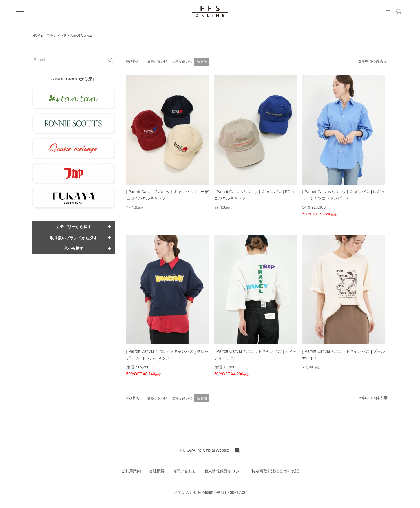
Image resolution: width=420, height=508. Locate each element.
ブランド (53, 36)
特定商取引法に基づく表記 (275, 471)
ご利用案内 (131, 471)
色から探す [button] (74, 248)
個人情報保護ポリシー (224, 471)
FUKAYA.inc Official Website (210, 450)
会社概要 (157, 471)
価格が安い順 (157, 61)
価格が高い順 (182, 61)
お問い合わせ (184, 471)
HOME (37, 36)
